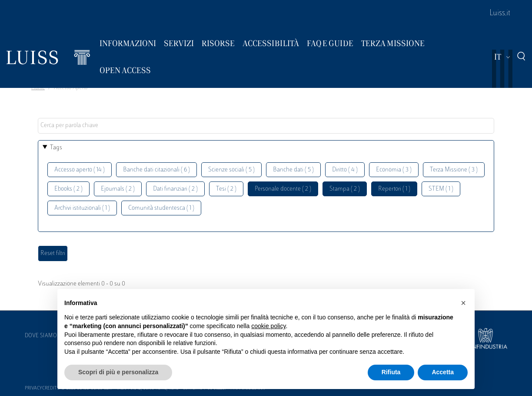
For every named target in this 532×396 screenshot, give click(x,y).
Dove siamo (41, 336)
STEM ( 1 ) (441, 189)
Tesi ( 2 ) (226, 189)
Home (38, 88)
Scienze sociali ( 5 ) (231, 170)
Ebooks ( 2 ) (68, 189)
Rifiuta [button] (391, 372)
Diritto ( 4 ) (345, 170)
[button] (463, 303)
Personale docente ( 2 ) (283, 189)
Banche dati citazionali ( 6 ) (156, 170)
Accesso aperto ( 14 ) (80, 170)
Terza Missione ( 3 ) (454, 170)
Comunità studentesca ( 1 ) (161, 208)
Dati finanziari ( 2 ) (175, 189)
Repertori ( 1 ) (394, 189)
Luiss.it (500, 13)
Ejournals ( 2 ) (118, 189)
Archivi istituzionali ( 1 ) (82, 208)
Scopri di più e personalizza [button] (118, 372)
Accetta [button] (443, 372)
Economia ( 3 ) (394, 170)
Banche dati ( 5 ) (293, 170)
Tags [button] (56, 148)
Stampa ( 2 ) (345, 189)
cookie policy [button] (268, 326)
